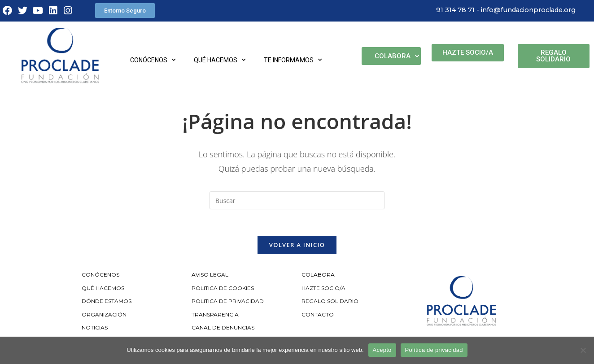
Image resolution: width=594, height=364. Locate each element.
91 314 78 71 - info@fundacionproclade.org (502, 10)
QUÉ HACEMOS (103, 288)
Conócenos (153, 60)
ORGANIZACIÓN (104, 315)
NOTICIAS (95, 328)
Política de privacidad (434, 350)
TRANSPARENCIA (216, 315)
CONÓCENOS (100, 275)
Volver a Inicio (297, 245)
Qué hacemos (220, 60)
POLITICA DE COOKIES (223, 288)
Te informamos (293, 60)
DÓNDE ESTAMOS (107, 302)
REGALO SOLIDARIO (330, 302)
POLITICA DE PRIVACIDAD (228, 302)
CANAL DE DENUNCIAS (223, 328)
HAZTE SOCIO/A (323, 288)
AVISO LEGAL (210, 275)
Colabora (397, 56)
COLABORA (318, 275)
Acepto (382, 350)
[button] (125, 11)
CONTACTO (318, 315)
